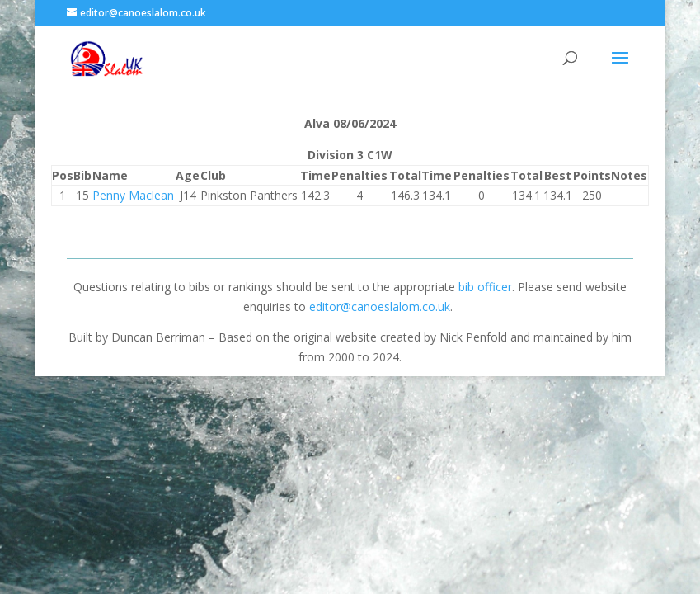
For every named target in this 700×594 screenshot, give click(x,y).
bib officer (485, 287)
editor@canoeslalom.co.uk (380, 306)
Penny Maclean (133, 195)
